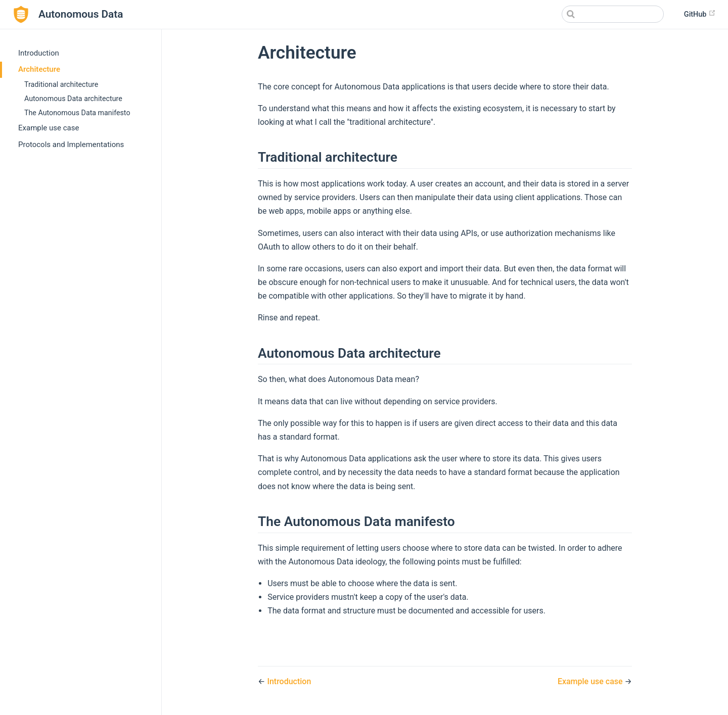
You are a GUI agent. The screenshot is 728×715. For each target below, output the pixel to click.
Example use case (49, 128)
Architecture (39, 69)
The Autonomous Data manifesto (77, 113)
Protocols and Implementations (71, 145)
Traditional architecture (61, 84)
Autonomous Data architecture (73, 99)
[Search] (613, 14)
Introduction (39, 53)
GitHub (700, 14)
